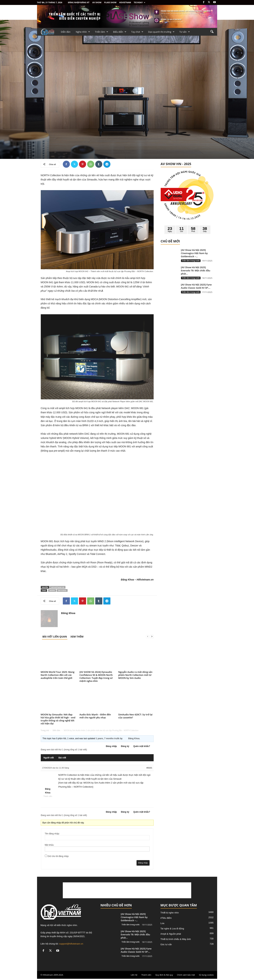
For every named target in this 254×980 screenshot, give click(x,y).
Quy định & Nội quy (164, 975)
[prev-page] (148, 637)
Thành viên (146, 975)
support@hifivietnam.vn (71, 944)
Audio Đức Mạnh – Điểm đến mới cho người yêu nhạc (95, 716)
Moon (52, 590)
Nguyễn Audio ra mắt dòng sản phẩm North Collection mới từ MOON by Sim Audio (135, 675)
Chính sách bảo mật (186, 975)
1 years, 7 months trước (108, 738)
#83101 (149, 768)
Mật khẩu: (49, 845)
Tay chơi (137, 32)
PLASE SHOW (110, 2)
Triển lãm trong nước (191, 261)
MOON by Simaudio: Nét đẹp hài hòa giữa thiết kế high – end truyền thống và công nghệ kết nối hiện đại (58, 719)
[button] (212, 32)
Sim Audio (62, 590)
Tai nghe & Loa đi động (172, 929)
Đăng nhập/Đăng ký (79, 2)
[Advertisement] (127, 890)
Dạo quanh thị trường (161, 32)
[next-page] (152, 637)
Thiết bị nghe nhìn (170, 913)
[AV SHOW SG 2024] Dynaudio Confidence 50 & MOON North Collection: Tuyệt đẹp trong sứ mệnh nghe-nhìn (96, 676)
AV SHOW (97, 2)
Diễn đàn (66, 32)
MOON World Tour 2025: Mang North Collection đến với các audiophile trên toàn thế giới (58, 675)
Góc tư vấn (166, 944)
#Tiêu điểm (166, 918)
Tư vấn (185, 32)
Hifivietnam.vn (58, 587)
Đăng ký (125, 746)
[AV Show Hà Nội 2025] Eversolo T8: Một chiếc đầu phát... (196, 270)
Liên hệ (134, 975)
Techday (139, 2)
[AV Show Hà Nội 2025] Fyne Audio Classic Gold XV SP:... (196, 286)
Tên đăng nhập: (52, 834)
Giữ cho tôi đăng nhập (58, 856)
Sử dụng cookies (206, 975)
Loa (162, 923)
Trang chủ (45, 730)
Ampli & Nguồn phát (171, 934)
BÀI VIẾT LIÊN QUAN (55, 637)
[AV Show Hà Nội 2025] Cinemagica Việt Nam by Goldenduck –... (194, 253)
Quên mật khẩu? (142, 746)
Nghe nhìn (83, 32)
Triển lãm (102, 32)
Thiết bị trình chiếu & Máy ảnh (176, 939)
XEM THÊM (77, 637)
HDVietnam (125, 2)
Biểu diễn (120, 32)
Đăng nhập (111, 746)
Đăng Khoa (68, 613)
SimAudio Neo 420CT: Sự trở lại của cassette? (135, 716)
